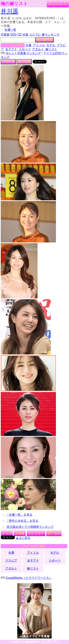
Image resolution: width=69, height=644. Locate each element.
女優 (28, 45)
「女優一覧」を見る (19, 515)
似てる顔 (24, 62)
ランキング (58, 3)
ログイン (65, 3)
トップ (7, 533)
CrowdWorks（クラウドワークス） (29, 578)
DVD (13, 35)
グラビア (11, 561)
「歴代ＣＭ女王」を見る (22, 521)
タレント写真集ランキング (23, 53)
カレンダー (36, 533)
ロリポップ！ (50, 642)
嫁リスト (51, 3)
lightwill (30, 642)
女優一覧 (10, 30)
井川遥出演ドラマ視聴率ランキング (30, 527)
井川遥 (10, 11)
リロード (8, 62)
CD (19, 35)
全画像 (20, 533)
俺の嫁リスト (14, 4)
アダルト (38, 49)
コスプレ (35, 35)
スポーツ (25, 49)
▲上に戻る (23, 538)
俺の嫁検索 (45, 40)
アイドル (39, 45)
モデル (51, 45)
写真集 (5, 35)
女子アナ (11, 49)
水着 (25, 35)
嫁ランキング (51, 35)
